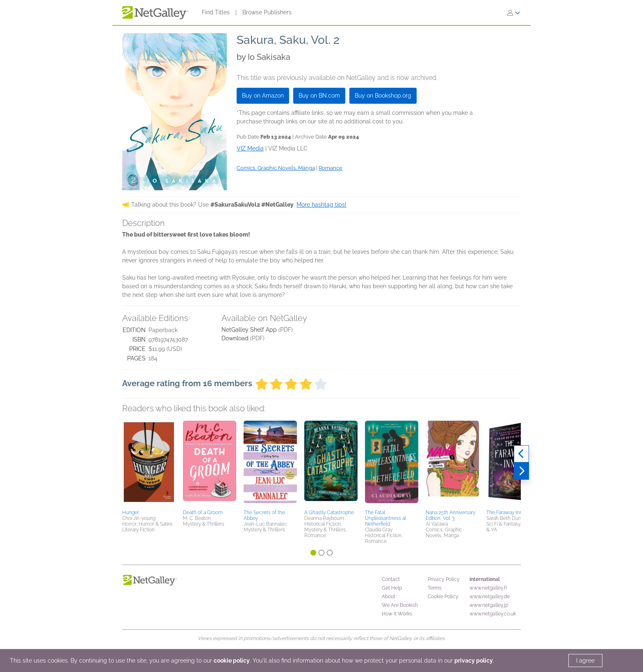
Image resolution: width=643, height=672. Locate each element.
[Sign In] (514, 13)
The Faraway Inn (504, 513)
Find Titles (216, 12)
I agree (585, 661)
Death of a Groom (203, 513)
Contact (391, 579)
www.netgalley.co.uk (493, 614)
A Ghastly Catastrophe (329, 513)
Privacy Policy (444, 579)
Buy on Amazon (263, 96)
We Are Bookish (400, 605)
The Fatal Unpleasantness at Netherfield (386, 518)
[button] (149, 464)
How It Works (397, 614)
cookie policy (232, 661)
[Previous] (521, 454)
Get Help (392, 588)
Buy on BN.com (319, 96)
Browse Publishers (267, 12)
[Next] (521, 471)
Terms (435, 588)
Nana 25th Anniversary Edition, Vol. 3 (450, 515)
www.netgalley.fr (488, 588)
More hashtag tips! (321, 205)
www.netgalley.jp (489, 605)
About (389, 597)
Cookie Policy (443, 597)
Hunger (131, 513)
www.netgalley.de (490, 597)
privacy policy (474, 661)
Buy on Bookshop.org (383, 96)
